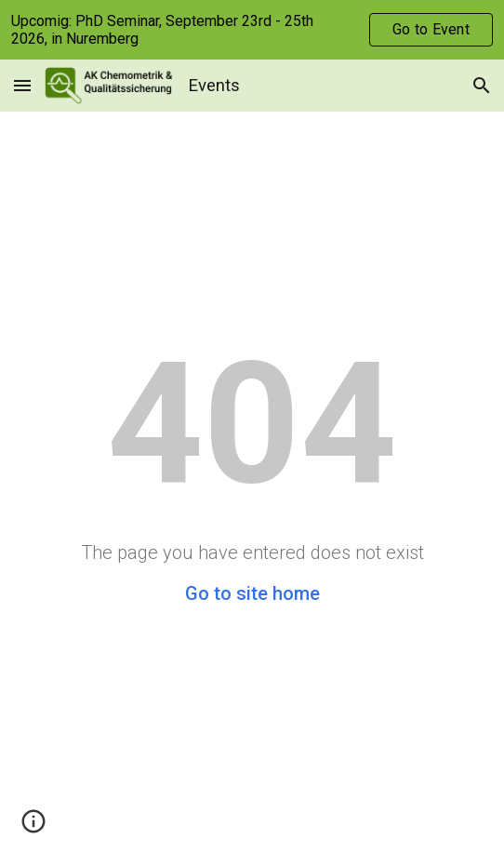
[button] (22, 85)
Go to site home (252, 593)
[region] (252, 30)
